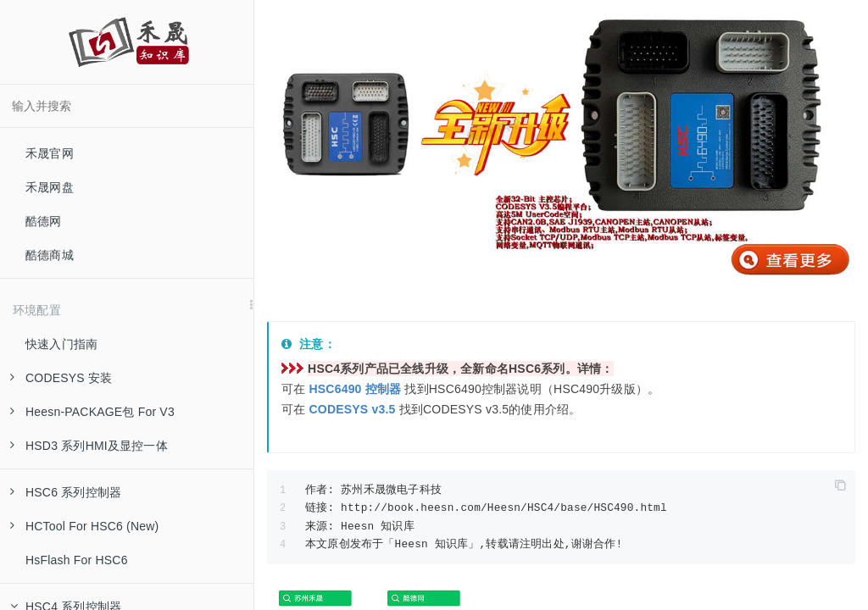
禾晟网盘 (50, 187)
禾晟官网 (50, 153)
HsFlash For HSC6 (77, 560)
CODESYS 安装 (61, 378)
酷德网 (44, 221)
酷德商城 (50, 255)
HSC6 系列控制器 (66, 492)
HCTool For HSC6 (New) (84, 526)
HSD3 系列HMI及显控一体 (89, 446)
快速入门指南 (61, 344)
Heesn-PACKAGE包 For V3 (92, 412)
